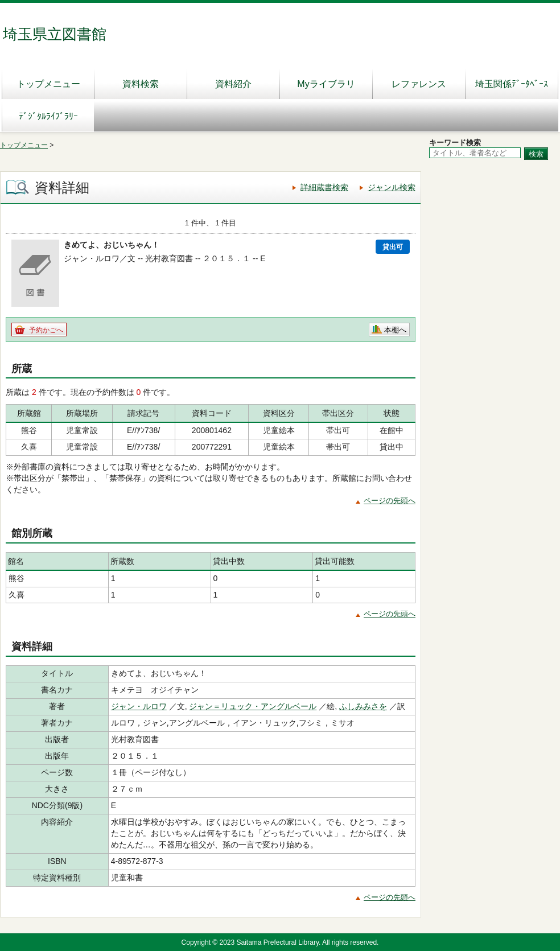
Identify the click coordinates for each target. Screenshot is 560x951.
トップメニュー (48, 84)
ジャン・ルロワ (139, 706)
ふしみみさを (363, 706)
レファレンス (419, 84)
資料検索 (141, 84)
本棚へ (395, 330)
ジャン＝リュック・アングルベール (253, 706)
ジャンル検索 (392, 187)
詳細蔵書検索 (324, 187)
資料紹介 (233, 84)
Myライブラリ (326, 84)
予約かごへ (46, 330)
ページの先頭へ (390, 501)
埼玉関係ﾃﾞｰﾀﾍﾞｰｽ (512, 84)
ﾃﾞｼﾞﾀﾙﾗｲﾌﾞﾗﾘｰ (48, 116)
